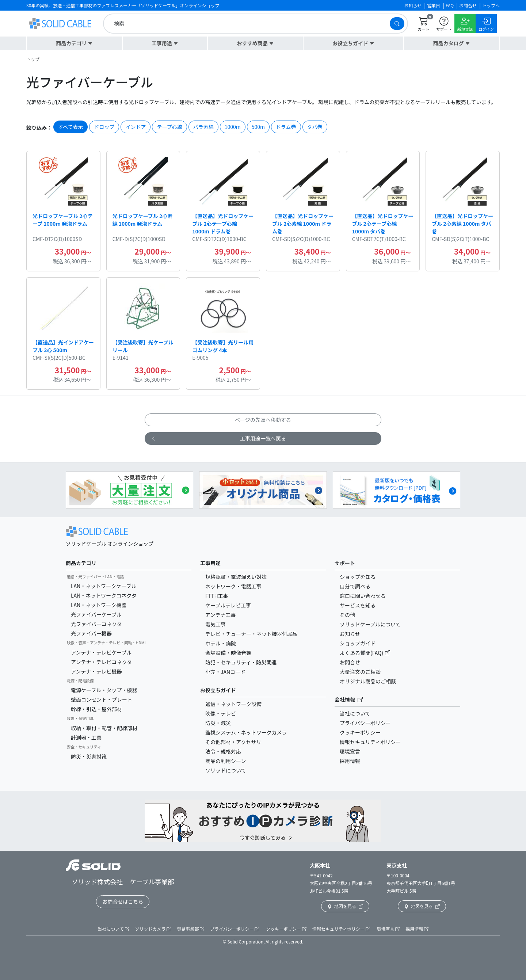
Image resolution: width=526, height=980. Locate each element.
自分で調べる (355, 586)
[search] (248, 24)
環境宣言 (350, 751)
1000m (233, 127)
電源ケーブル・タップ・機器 (104, 690)
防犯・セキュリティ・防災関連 (241, 662)
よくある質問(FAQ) (362, 653)
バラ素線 (203, 127)
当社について (355, 713)
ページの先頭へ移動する (263, 420)
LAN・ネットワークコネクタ (104, 595)
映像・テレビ (221, 713)
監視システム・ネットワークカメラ (246, 732)
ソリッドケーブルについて (370, 624)
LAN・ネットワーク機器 (99, 605)
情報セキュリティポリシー (370, 742)
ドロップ (104, 127)
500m (258, 127)
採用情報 (350, 761)
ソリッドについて (226, 770)
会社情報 (349, 699)
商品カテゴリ (81, 563)
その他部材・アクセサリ (233, 742)
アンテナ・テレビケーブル (101, 652)
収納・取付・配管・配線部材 (104, 728)
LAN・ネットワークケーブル (104, 586)
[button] (75, 43)
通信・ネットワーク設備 (233, 704)
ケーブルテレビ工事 (228, 605)
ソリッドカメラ (153, 929)
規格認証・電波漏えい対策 (236, 577)
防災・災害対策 (89, 756)
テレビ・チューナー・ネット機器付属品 (251, 634)
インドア (136, 127)
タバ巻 (315, 127)
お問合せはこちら (123, 901)
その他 (347, 615)
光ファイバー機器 (91, 633)
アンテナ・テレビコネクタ (101, 662)
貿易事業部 (190, 929)
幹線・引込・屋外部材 (96, 709)
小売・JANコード (225, 672)
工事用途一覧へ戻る (218, 438)
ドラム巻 (286, 127)
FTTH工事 (217, 596)
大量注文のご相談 (360, 672)
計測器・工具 (86, 737)
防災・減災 (218, 723)
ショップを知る (358, 577)
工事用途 (210, 563)
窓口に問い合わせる (363, 596)
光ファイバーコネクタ (96, 624)
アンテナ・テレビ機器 (96, 671)
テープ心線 (169, 127)
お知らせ (350, 634)
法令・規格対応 (223, 751)
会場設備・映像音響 (228, 653)
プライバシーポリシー (365, 723)
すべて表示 (70, 127)
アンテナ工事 (220, 615)
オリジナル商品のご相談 (368, 681)
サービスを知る (358, 605)
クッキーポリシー (360, 732)
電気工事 (216, 624)
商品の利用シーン (226, 761)
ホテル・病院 (221, 643)
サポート (345, 563)
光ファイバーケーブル (96, 614)
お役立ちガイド (218, 690)
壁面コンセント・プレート (102, 699)
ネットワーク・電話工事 (233, 586)
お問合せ (350, 662)
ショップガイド (358, 643)
